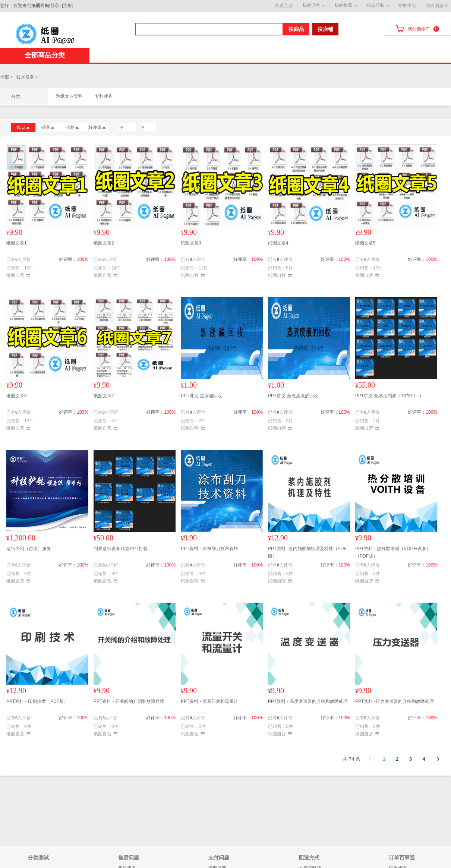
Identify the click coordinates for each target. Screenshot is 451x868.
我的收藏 (343, 5)
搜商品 (296, 29)
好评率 (97, 127)
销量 (48, 127)
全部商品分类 (45, 55)
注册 (67, 6)
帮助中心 (407, 6)
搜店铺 (325, 29)
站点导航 (375, 5)
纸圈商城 (40, 6)
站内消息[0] (437, 6)
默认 (23, 127)
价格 (73, 127)
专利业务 (104, 96)
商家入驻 (284, 6)
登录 (55, 6)
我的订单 (311, 5)
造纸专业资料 (69, 96)
